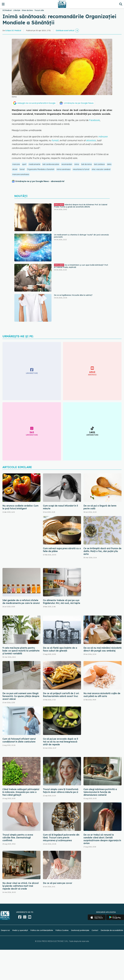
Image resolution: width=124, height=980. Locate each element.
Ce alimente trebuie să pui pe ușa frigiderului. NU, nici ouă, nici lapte (62, 602)
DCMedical (7, 10)
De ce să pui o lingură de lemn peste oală (100, 507)
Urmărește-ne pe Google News (79, 103)
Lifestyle (17, 10)
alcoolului (91, 140)
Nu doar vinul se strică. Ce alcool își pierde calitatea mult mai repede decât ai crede (21, 886)
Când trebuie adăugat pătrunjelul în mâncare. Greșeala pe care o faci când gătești (21, 792)
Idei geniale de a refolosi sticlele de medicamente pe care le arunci (21, 602)
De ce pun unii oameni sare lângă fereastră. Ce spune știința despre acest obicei (21, 696)
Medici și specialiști (20, 930)
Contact (95, 930)
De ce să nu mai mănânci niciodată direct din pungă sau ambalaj (103, 649)
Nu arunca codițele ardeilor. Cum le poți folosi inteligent (20, 507)
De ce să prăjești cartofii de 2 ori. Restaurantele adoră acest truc (61, 695)
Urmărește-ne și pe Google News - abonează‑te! (40, 181)
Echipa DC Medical (13, 30)
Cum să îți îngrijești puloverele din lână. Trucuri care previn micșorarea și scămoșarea (61, 838)
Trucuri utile (39, 10)
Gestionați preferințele (80, 930)
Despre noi (5, 930)
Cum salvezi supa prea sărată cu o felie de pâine (62, 550)
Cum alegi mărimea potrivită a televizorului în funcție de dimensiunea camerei (100, 792)
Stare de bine (27, 10)
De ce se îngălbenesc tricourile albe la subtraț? (73, 295)
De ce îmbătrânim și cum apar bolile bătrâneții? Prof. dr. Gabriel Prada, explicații (81, 266)
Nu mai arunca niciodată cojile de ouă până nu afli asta (102, 695)
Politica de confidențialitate (42, 930)
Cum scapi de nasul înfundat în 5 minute (60, 507)
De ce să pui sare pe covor (58, 883)
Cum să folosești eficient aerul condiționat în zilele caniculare (19, 740)
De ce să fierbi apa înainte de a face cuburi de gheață (60, 649)
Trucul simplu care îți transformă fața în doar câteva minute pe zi (61, 791)
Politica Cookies (62, 930)
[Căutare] (121, 4)
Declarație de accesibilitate (112, 930)
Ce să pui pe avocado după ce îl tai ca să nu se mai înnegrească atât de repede (61, 742)
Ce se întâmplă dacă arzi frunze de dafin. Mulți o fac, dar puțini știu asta (102, 551)
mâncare (103, 137)
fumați (55, 140)
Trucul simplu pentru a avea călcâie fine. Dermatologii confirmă (18, 838)
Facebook (94, 120)
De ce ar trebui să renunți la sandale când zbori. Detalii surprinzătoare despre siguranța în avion (102, 839)
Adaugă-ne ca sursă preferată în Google (36, 103)
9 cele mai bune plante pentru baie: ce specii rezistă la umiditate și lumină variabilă (21, 651)
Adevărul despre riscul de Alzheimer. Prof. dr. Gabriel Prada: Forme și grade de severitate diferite (81, 206)
